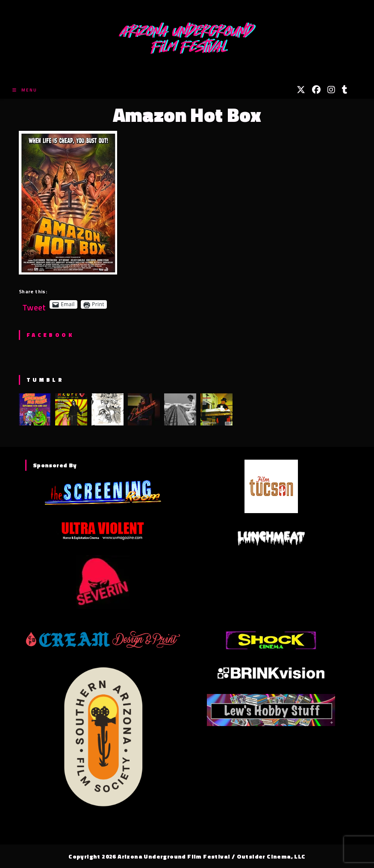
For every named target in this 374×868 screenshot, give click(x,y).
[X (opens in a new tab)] (301, 90)
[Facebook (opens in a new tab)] (316, 90)
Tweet (34, 304)
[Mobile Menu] (25, 90)
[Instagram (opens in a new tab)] (331, 90)
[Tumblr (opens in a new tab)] (345, 90)
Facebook (50, 335)
